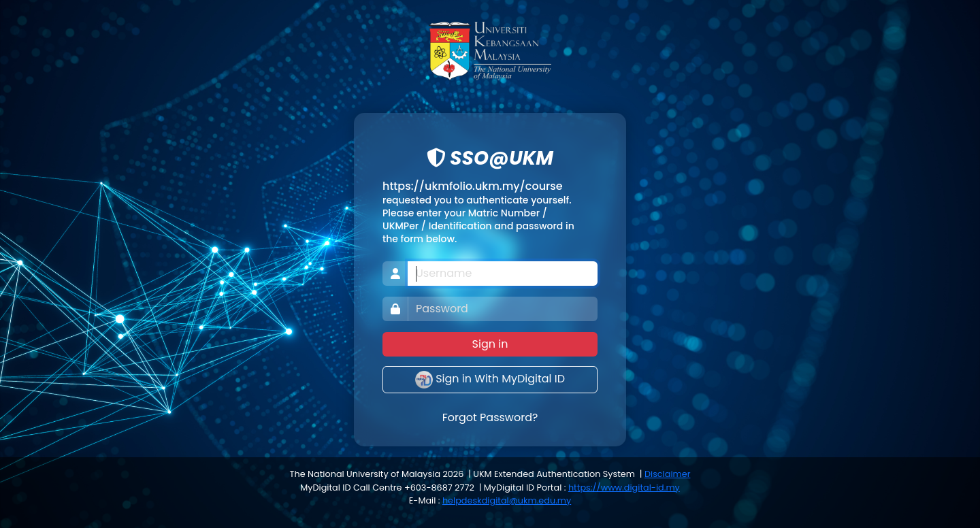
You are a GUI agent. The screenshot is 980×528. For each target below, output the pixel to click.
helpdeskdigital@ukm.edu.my (507, 500)
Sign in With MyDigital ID (490, 380)
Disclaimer (667, 474)
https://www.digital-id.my (624, 488)
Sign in (490, 344)
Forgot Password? (490, 417)
